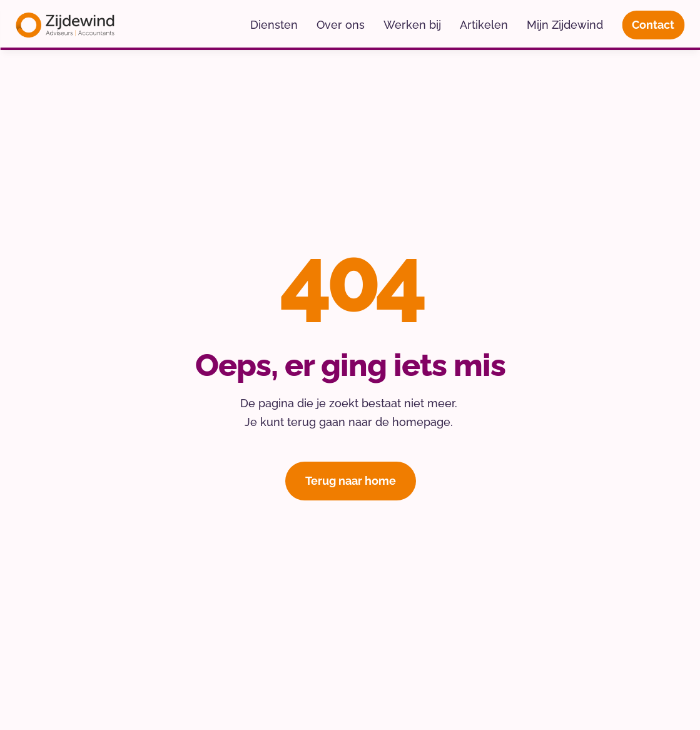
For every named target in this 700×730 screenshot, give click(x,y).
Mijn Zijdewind (565, 25)
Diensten (274, 25)
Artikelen (484, 25)
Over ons (341, 25)
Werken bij (412, 25)
